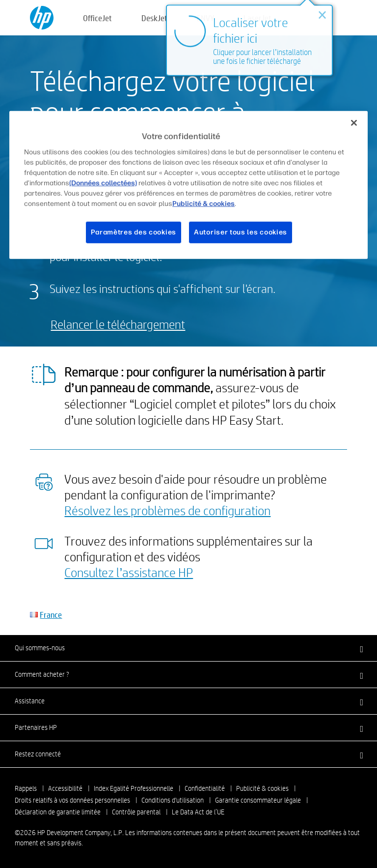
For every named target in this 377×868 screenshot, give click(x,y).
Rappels (26, 788)
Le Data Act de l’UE (198, 812)
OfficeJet (97, 18)
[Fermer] (354, 123)
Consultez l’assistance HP (129, 572)
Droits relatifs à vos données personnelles (72, 800)
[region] (188, 185)
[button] (188, 648)
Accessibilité (65, 788)
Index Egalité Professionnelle (134, 788)
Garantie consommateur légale (258, 800)
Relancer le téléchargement (118, 324)
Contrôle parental (136, 812)
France (51, 615)
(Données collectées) (103, 183)
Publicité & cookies (262, 788)
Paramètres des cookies (134, 232)
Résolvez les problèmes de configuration (167, 510)
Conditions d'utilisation (173, 800)
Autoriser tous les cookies (241, 232)
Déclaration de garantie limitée (58, 812)
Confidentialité (205, 788)
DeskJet (154, 18)
